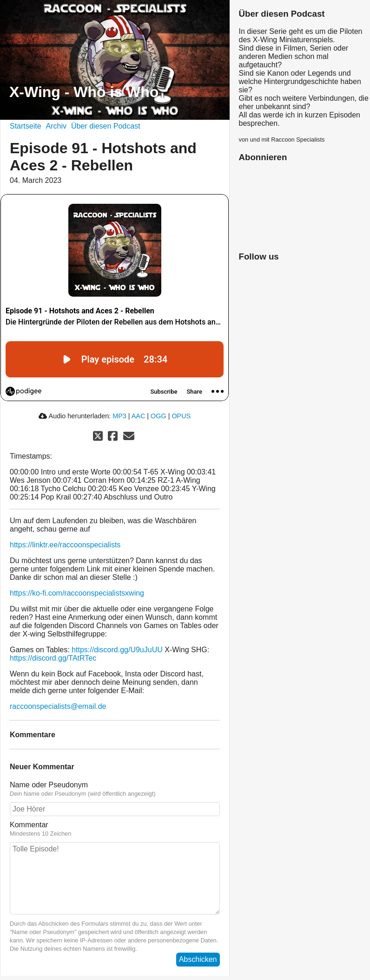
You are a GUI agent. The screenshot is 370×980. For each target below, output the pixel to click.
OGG (159, 416)
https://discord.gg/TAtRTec (53, 658)
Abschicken (198, 959)
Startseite (26, 126)
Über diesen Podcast (106, 126)
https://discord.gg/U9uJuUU (117, 650)
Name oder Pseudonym (49, 785)
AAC (139, 416)
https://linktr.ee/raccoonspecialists (65, 545)
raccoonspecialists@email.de (58, 706)
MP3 (119, 416)
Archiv (56, 126)
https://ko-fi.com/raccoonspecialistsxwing (77, 593)
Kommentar (29, 825)
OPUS (181, 416)
